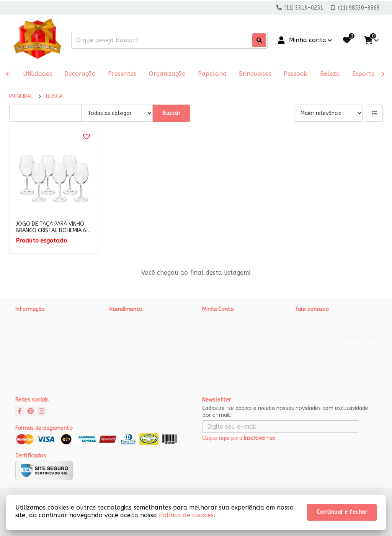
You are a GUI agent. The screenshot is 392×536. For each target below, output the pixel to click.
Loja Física (28, 329)
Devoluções (123, 339)
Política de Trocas (38, 359)
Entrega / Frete (34, 339)
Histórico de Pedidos (228, 329)
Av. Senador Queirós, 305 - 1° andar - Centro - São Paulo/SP (337, 363)
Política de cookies (39, 369)
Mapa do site (125, 329)
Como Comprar (34, 349)
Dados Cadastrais (224, 319)
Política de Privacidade (43, 379)
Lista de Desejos (223, 349)
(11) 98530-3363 (327, 333)
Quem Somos (33, 319)
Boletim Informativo (228, 339)
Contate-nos (126, 319)
